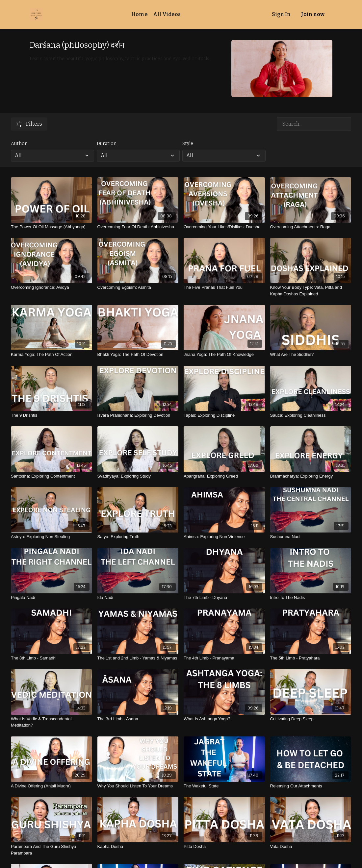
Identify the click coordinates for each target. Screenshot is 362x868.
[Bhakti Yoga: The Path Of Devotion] (138, 355)
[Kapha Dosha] (138, 847)
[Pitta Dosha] (224, 847)
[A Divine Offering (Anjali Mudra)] (52, 786)
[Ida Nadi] (138, 598)
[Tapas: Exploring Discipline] (224, 415)
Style (188, 144)
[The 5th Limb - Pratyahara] (311, 658)
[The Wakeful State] (224, 786)
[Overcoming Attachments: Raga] (311, 227)
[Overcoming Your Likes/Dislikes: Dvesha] (224, 227)
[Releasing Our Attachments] (311, 786)
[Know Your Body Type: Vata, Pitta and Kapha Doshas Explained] (311, 291)
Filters (29, 124)
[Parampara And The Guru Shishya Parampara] (52, 850)
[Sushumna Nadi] (311, 537)
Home (140, 14)
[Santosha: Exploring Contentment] (52, 476)
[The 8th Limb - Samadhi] (52, 658)
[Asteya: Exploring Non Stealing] (52, 537)
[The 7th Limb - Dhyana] (224, 598)
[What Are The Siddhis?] (311, 355)
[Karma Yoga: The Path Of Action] (52, 355)
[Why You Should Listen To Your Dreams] (138, 786)
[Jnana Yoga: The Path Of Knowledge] (224, 355)
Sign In (281, 14)
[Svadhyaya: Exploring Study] (138, 476)
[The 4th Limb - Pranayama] (224, 658)
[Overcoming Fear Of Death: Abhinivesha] (138, 227)
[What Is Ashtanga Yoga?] (224, 719)
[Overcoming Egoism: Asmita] (138, 287)
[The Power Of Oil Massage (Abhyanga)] (52, 227)
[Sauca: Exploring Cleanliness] (311, 415)
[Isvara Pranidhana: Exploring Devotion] (138, 415)
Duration (107, 144)
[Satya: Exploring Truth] (138, 537)
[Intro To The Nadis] (311, 598)
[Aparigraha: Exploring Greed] (224, 476)
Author (19, 144)
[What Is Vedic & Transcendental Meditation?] (52, 722)
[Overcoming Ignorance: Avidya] (52, 287)
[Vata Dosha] (311, 847)
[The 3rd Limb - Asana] (138, 719)
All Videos (167, 14)
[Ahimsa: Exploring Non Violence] (224, 537)
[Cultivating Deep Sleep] (311, 719)
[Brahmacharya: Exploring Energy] (311, 476)
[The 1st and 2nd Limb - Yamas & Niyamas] (138, 658)
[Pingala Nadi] (52, 598)
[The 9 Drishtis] (52, 415)
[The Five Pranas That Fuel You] (224, 287)
